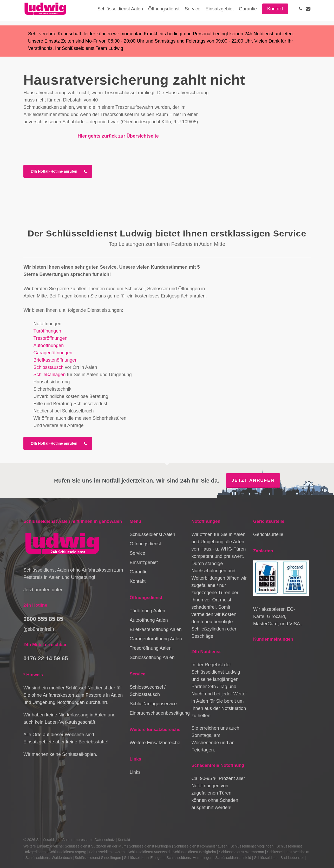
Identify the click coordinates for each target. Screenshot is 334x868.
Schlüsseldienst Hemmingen (189, 858)
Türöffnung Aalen (148, 611)
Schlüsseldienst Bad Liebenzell (279, 858)
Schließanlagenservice (153, 704)
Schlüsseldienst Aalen (152, 534)
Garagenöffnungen (53, 353)
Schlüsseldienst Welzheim (288, 852)
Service (137, 553)
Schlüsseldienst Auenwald (149, 852)
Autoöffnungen (48, 345)
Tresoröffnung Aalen (151, 648)
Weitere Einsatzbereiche (155, 743)
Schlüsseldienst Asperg (67, 852)
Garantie (139, 572)
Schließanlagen (49, 375)
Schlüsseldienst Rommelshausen (201, 846)
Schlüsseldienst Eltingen (144, 858)
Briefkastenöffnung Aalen (156, 629)
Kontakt (138, 581)
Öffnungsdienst (145, 544)
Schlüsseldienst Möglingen (252, 846)
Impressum (83, 840)
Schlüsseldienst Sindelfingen (98, 858)
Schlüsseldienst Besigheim (194, 852)
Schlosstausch (48, 367)
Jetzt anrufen (253, 480)
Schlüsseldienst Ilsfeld (233, 858)
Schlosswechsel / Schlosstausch (148, 691)
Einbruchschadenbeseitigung (158, 713)
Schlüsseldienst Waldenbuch (49, 858)
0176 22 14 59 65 (46, 658)
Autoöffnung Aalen (149, 620)
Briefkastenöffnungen (55, 360)
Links (135, 772)
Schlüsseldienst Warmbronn (241, 852)
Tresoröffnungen (50, 338)
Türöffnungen (47, 331)
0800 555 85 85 (43, 619)
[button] (58, 171)
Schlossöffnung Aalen (152, 657)
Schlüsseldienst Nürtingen (150, 846)
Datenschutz (105, 840)
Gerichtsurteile (268, 534)
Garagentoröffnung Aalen (156, 639)
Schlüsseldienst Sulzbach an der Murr (95, 846)
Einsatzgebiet (144, 562)
